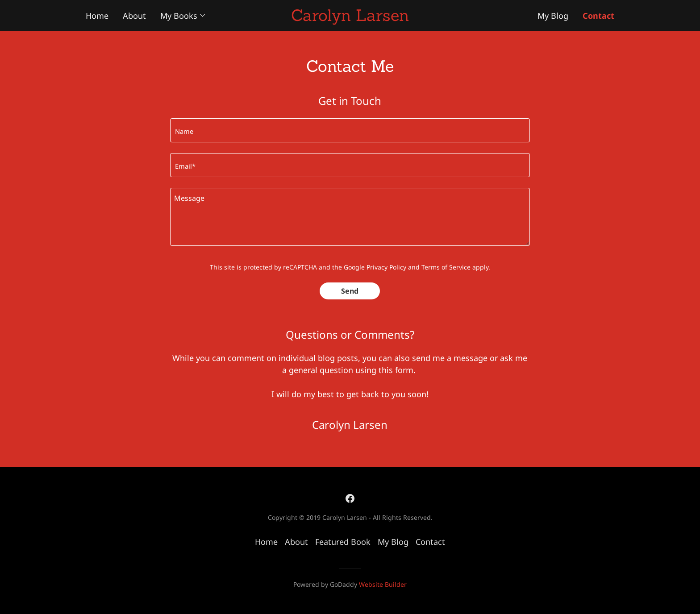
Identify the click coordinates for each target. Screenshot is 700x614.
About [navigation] (134, 16)
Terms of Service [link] (446, 267)
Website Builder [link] (383, 584)
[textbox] (350, 217)
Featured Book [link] (343, 542)
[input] (350, 130)
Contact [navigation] (598, 16)
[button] (183, 16)
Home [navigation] (97, 16)
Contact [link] (430, 542)
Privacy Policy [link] (386, 267)
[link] (350, 498)
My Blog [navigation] (553, 16)
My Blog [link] (393, 542)
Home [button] (266, 542)
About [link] (296, 542)
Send (350, 291)
